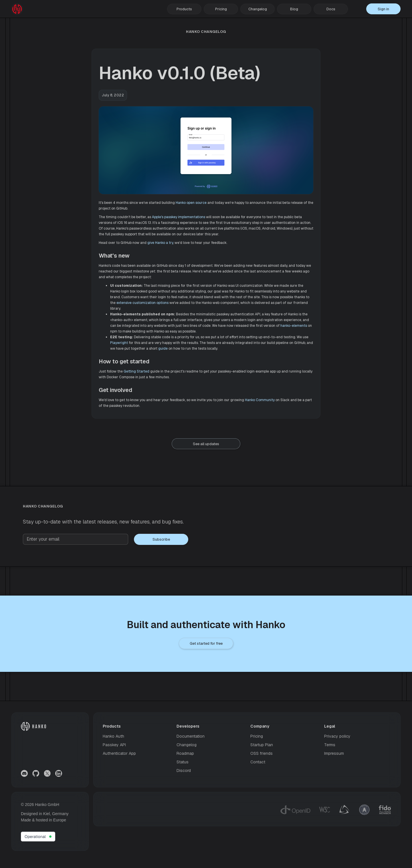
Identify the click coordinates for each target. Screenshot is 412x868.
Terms (330, 745)
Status (183, 762)
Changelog (258, 9)
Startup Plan (262, 745)
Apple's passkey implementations (179, 217)
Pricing (221, 9)
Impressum (334, 753)
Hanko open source (191, 203)
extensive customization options (142, 303)
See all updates (206, 444)
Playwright (119, 343)
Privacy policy (337, 736)
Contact (258, 762)
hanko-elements (294, 326)
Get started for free (206, 643)
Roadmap (185, 753)
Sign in (383, 9)
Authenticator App (119, 753)
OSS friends (262, 753)
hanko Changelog (206, 32)
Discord (184, 771)
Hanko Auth (113, 736)
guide (163, 349)
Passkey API (114, 745)
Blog (294, 9)
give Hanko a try (160, 243)
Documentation (191, 736)
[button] (184, 9)
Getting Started (136, 371)
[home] (17, 9)
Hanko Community (260, 400)
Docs (331, 9)
